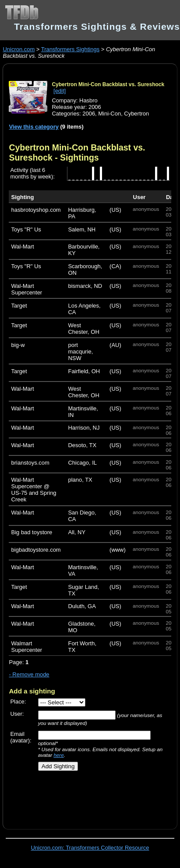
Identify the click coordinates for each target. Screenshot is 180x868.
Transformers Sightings (70, 49)
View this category (34, 127)
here (58, 755)
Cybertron (136, 114)
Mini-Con (109, 114)
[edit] (60, 91)
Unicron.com (19, 49)
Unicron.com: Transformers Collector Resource (90, 848)
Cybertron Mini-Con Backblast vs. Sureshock (108, 84)
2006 (89, 114)
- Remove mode (29, 674)
